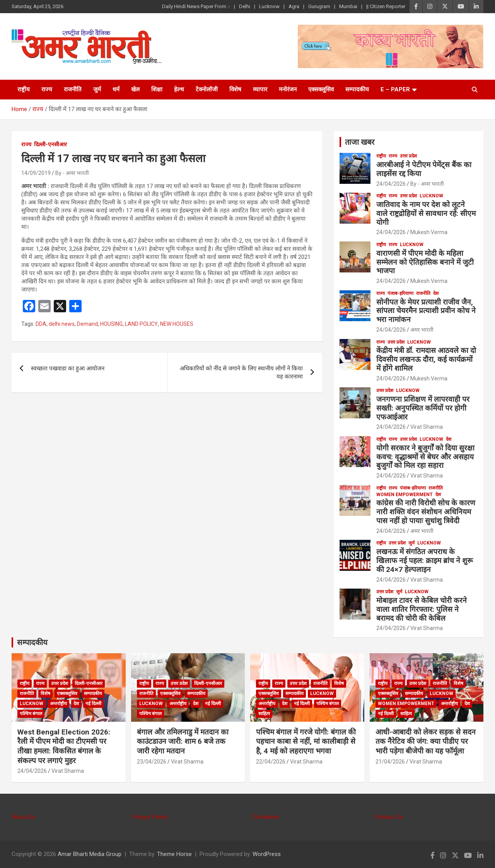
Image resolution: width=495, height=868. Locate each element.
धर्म (116, 89)
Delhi (245, 6)
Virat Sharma (427, 427)
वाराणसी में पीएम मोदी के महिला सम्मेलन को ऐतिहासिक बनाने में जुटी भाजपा (425, 262)
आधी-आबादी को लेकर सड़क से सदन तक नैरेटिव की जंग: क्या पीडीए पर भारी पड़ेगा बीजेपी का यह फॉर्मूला (426, 741)
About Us (23, 817)
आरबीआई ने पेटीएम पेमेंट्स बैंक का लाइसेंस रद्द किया (424, 169)
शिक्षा (157, 89)
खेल (135, 89)
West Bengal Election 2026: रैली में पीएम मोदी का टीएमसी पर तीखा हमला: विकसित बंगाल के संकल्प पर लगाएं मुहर (64, 746)
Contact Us (389, 817)
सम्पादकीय (357, 89)
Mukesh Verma (429, 232)
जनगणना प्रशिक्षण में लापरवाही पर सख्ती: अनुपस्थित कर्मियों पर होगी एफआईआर (423, 408)
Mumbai (348, 6)
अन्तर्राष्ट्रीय (58, 704)
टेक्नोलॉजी (207, 89)
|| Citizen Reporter (386, 6)
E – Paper (395, 89)
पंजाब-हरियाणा (400, 293)
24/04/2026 (391, 184)
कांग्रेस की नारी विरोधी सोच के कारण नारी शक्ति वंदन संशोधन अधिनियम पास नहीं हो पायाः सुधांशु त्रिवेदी (426, 512)
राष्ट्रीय (24, 89)
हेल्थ (179, 89)
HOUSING (111, 324)
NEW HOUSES (177, 324)
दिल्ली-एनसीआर (50, 144)
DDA (41, 324)
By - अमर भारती (72, 173)
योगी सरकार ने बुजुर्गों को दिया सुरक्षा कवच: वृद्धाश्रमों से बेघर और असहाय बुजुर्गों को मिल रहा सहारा (425, 457)
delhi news (62, 324)
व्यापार (260, 89)
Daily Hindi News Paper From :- (196, 6)
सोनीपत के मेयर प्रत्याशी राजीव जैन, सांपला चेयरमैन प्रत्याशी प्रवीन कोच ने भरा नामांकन (426, 311)
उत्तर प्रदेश (408, 156)
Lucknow (269, 6)
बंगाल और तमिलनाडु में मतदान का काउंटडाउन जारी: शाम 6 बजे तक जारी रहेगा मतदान (183, 741)
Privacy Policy (150, 817)
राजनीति (73, 89)
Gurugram (319, 6)
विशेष (235, 89)
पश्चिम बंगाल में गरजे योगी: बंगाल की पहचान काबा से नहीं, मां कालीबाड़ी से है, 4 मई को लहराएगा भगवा (306, 741)
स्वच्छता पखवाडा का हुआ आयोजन (68, 368)
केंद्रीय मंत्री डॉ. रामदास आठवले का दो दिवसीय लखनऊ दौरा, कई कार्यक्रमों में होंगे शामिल (426, 359)
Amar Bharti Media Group (90, 854)
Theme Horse (174, 854)
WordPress (267, 854)
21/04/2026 (390, 762)
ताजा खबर (360, 142)
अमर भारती (422, 330)
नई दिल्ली (93, 704)
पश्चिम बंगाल (31, 714)
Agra (294, 6)
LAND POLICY (141, 324)
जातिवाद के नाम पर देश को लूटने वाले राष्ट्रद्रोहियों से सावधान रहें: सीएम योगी (426, 213)
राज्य (47, 89)
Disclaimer (266, 817)
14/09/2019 (36, 173)
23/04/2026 (152, 762)
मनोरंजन (288, 89)
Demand (87, 324)
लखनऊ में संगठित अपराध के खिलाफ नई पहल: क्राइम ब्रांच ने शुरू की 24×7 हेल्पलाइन (425, 561)
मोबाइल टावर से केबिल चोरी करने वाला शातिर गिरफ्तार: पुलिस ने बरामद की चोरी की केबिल (422, 609)
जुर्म (97, 89)
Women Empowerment (405, 495)
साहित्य (264, 714)
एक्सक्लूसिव (321, 89)
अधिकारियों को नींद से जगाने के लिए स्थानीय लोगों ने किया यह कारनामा (241, 372)
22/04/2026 (271, 762)
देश (436, 293)
